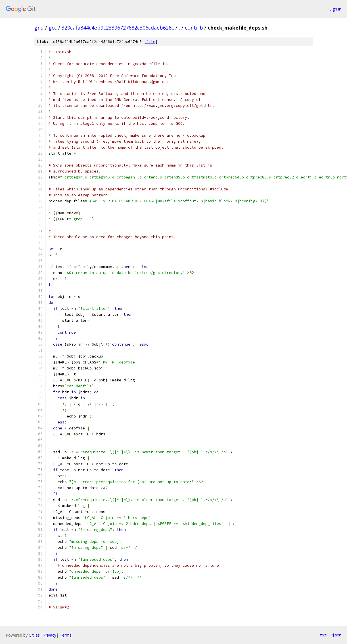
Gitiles (34, 635)
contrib (194, 28)
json (337, 635)
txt (323, 635)
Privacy (50, 635)
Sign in (335, 9)
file (151, 42)
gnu (39, 28)
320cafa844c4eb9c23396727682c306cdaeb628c (118, 28)
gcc (53, 28)
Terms (66, 635)
